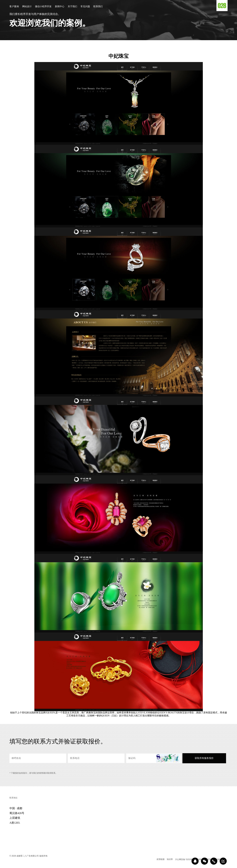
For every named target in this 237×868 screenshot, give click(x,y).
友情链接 (161, 859)
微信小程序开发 (43, 7)
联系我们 (98, 7)
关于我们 (72, 7)
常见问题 (85, 7)
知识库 (170, 859)
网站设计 (27, 7)
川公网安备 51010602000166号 (189, 859)
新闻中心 (60, 7)
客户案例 (14, 7)
